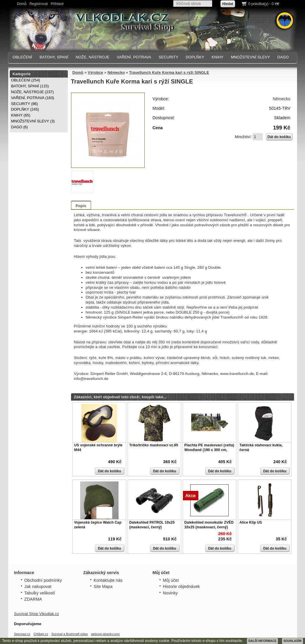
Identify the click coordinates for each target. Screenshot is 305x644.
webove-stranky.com (105, 634)
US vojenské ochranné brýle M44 (98, 448)
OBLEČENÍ (23, 57)
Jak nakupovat (38, 586)
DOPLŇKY (195, 57)
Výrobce (95, 72)
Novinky (170, 593)
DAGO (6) (20, 127)
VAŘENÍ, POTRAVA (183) (33, 98)
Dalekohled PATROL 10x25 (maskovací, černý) (152, 525)
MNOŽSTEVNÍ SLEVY (250, 57)
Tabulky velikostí (40, 593)
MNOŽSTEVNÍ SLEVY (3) (33, 121)
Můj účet (171, 580)
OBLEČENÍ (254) (26, 80)
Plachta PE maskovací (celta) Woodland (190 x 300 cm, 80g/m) (209, 450)
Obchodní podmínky (43, 580)
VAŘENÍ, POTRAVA (134, 57)
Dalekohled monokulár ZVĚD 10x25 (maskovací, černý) (209, 525)
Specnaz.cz (22, 634)
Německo (116, 72)
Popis (81, 206)
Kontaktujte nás (108, 580)
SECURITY (168, 57)
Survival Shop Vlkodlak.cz (37, 614)
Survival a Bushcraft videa (70, 634)
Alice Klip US (251, 522)
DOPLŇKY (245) (25, 109)
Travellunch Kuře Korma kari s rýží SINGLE (169, 72)
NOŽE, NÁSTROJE (93, 57)
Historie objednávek (181, 586)
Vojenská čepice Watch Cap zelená (98, 525)
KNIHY (217, 57)
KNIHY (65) (21, 115)
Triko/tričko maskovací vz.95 (154, 445)
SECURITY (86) (25, 104)
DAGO (283, 57)
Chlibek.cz (41, 634)
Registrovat (39, 4)
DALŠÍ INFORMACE (262, 641)
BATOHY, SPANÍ (54, 57)
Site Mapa (103, 586)
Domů (22, 4)
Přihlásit (57, 4)
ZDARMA (33, 599)
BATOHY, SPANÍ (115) (30, 86)
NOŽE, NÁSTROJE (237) (33, 92)
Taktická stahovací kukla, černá (261, 448)
